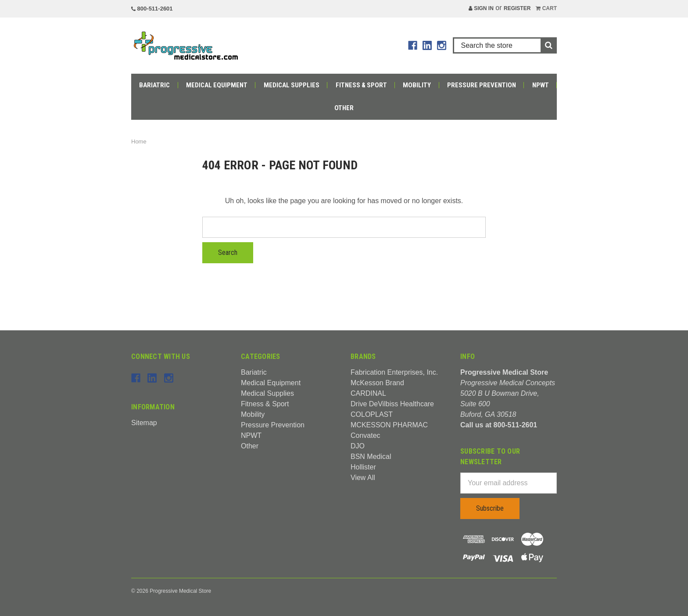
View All (363, 478)
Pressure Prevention (482, 85)
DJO (358, 446)
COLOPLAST (372, 414)
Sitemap (144, 423)
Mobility (417, 85)
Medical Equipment (217, 85)
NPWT (541, 85)
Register (517, 8)
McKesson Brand (377, 383)
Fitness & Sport (361, 85)
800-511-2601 (152, 9)
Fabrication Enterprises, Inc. (394, 372)
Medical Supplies (292, 85)
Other (344, 108)
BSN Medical (371, 457)
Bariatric (154, 85)
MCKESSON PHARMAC (389, 425)
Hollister (363, 467)
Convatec (365, 435)
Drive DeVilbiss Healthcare (392, 404)
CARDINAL (368, 393)
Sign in (481, 8)
